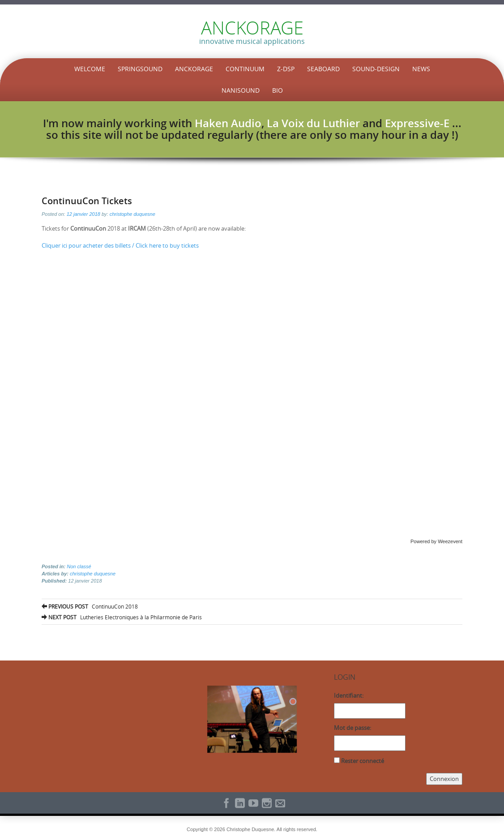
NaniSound (241, 90)
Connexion (444, 779)
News (421, 69)
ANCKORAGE (252, 28)
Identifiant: (349, 695)
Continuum (245, 69)
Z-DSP (286, 69)
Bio (278, 90)
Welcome (90, 69)
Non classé (79, 566)
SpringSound (140, 69)
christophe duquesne (132, 214)
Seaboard (323, 69)
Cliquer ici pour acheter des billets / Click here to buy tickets (120, 245)
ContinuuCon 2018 (90, 606)
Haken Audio (228, 123)
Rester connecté (363, 761)
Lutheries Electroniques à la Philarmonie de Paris (122, 617)
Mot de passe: (352, 728)
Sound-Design (376, 69)
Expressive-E (417, 123)
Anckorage (194, 69)
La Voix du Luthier (313, 123)
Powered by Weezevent (436, 541)
